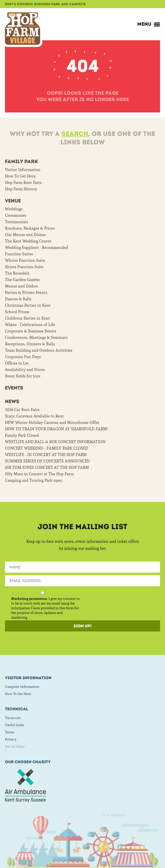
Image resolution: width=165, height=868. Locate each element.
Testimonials (16, 222)
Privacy (11, 739)
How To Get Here (20, 176)
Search (75, 134)
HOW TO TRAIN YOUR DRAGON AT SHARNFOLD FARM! (56, 429)
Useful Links (14, 725)
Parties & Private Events (26, 292)
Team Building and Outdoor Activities (39, 350)
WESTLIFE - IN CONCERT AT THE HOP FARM (46, 455)
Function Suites (19, 254)
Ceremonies (16, 215)
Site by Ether (15, 746)
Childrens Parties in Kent (27, 318)
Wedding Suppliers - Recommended (37, 247)
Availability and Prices (25, 369)
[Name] (82, 567)
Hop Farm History (21, 189)
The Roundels (17, 273)
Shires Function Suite (24, 267)
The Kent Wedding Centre (28, 241)
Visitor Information (23, 170)
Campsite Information (22, 687)
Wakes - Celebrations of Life (30, 325)
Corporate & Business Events (31, 331)
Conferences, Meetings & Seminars (36, 337)
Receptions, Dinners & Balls (30, 344)
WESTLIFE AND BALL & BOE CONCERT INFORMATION (55, 442)
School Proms (17, 312)
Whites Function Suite (25, 260)
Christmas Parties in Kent (28, 305)
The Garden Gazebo (22, 280)
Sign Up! (82, 626)
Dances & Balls (18, 299)
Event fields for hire (23, 376)
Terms (10, 732)
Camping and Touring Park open (34, 480)
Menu (149, 24)
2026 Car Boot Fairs (22, 410)
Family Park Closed (22, 435)
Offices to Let (17, 363)
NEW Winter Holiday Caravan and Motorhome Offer (52, 422)
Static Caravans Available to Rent (34, 416)
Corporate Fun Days (23, 357)
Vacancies (13, 718)
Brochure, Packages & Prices (30, 228)
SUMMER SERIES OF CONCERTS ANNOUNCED (47, 461)
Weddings (14, 209)
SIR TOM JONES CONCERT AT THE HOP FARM (47, 467)
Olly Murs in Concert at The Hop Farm (39, 474)
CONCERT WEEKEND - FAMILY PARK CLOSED (47, 448)
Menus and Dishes (21, 286)
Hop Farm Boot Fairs (23, 182)
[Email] (82, 581)
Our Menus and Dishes (25, 235)
